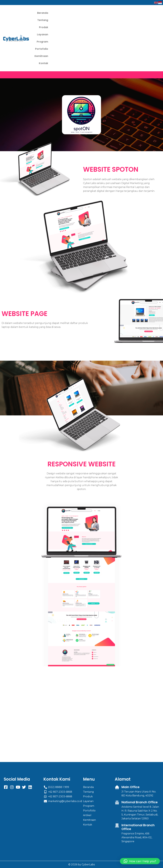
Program (52, 20)
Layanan (88, 13)
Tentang (59, 13)
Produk (74, 13)
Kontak (89, 27)
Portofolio (69, 20)
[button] (140, 861)
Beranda (43, 13)
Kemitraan (87, 20)
